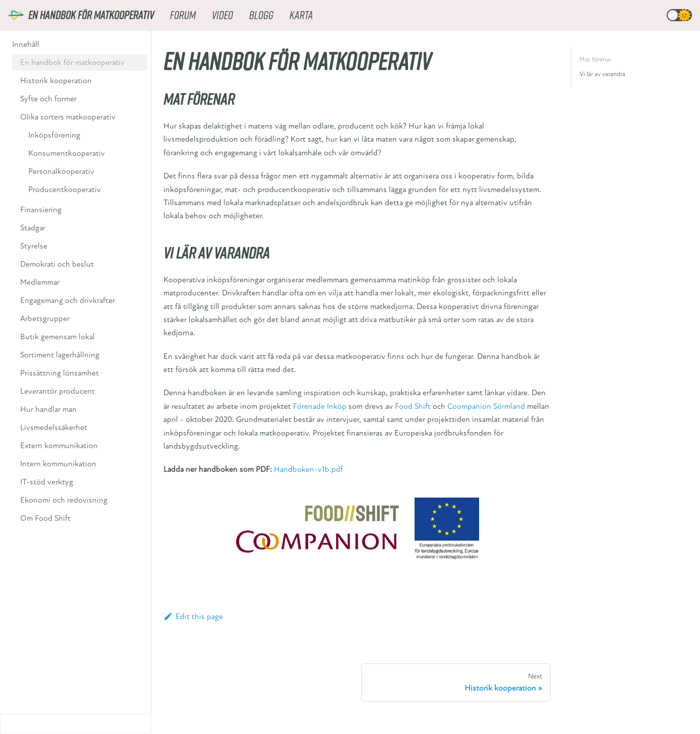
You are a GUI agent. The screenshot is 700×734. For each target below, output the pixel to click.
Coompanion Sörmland (486, 406)
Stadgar (33, 228)
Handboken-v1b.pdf (308, 469)
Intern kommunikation (58, 464)
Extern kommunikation (59, 446)
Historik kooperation (56, 81)
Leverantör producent (57, 391)
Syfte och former (48, 99)
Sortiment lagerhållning (60, 355)
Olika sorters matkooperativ (68, 117)
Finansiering (41, 210)
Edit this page (193, 617)
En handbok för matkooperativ (72, 63)
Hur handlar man (48, 409)
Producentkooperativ (65, 190)
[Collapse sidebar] (76, 724)
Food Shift (413, 406)
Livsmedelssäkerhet (54, 427)
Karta (301, 15)
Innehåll (26, 44)
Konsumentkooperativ (67, 153)
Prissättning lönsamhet (60, 373)
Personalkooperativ (61, 171)
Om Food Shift (45, 518)
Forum (183, 15)
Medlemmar (40, 282)
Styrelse (34, 246)
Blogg (261, 15)
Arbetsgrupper (45, 319)
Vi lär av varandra (602, 74)
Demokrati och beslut (57, 264)
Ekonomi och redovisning (64, 500)
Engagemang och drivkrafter (68, 300)
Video (222, 15)
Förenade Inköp (320, 406)
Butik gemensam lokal (57, 337)
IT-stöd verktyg (47, 482)
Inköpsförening (54, 135)
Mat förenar (595, 59)
